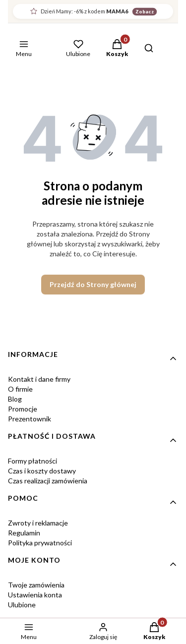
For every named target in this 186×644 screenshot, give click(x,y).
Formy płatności (32, 461)
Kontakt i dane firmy (39, 379)
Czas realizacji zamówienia (48, 481)
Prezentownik (30, 419)
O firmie (20, 389)
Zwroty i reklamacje (38, 523)
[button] (117, 49)
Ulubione (22, 605)
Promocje (23, 409)
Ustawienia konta (35, 595)
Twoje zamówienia (36, 585)
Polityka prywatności (40, 543)
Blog (15, 399)
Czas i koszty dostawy (42, 471)
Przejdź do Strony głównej (93, 284)
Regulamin (24, 533)
